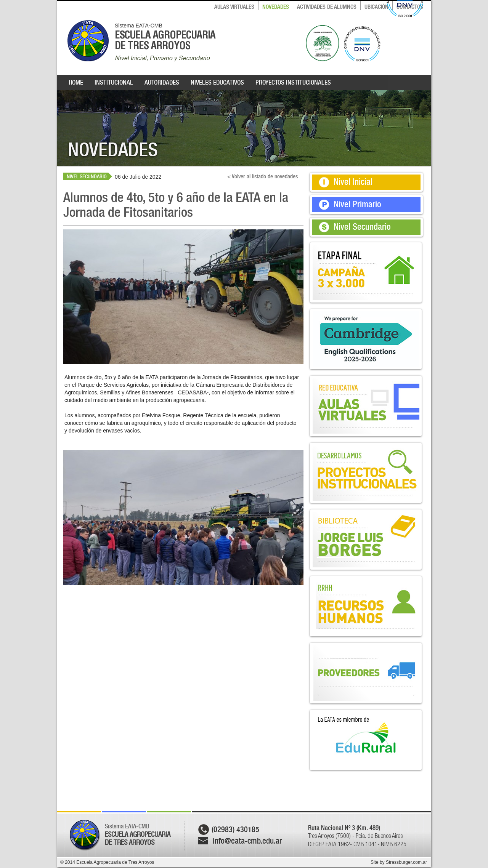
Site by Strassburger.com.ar (399, 862)
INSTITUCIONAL (114, 82)
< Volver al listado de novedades (262, 176)
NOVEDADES (276, 7)
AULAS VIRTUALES (234, 7)
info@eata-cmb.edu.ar (247, 841)
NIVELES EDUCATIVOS (217, 82)
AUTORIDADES (162, 82)
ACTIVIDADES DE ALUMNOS (327, 7)
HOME (76, 82)
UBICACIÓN (376, 7)
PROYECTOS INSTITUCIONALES (293, 82)
